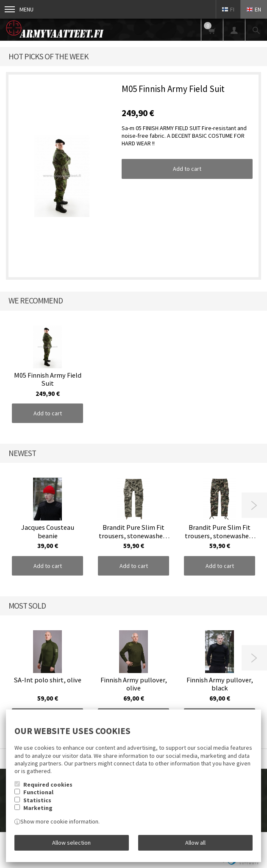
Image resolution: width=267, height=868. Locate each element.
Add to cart (187, 169)
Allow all (195, 843)
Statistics (37, 800)
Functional (38, 792)
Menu (19, 9)
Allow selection (71, 843)
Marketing (38, 808)
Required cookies (48, 785)
